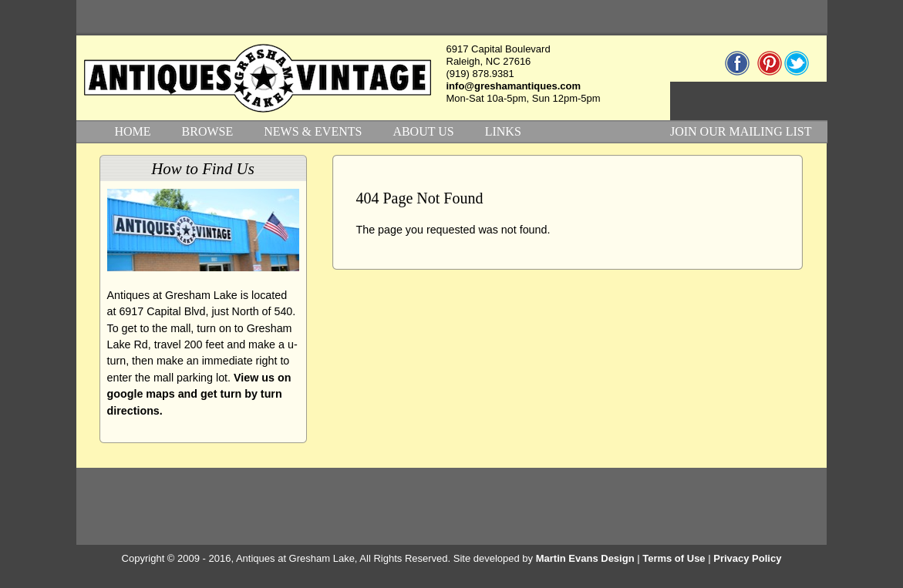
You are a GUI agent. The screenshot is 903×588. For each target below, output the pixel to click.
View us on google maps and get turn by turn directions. (199, 394)
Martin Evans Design (585, 558)
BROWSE (208, 131)
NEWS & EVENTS (313, 131)
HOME (133, 131)
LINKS (503, 131)
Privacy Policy (747, 558)
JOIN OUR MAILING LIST (741, 131)
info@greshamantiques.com (514, 86)
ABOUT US (423, 131)
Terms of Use (674, 558)
